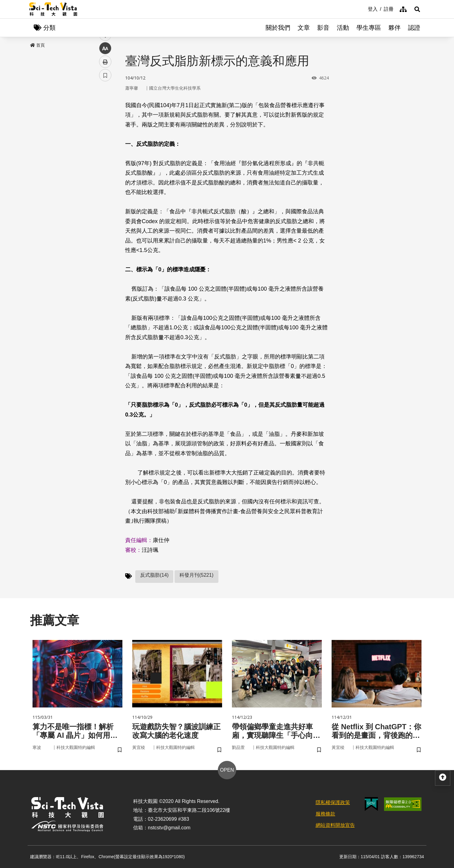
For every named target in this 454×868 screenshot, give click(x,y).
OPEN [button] (227, 770)
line (103, 144)
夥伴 (394, 28)
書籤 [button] (105, 185)
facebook (105, 117)
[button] (417, 9)
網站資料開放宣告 (335, 825)
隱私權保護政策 (333, 802)
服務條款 (325, 814)
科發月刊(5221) (196, 575)
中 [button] (105, 158)
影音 (323, 28)
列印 (105, 171)
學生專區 (369, 28)
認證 (414, 28)
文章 (304, 28)
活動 (343, 28)
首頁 (37, 45)
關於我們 (278, 28)
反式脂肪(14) (154, 575)
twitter (105, 131)
